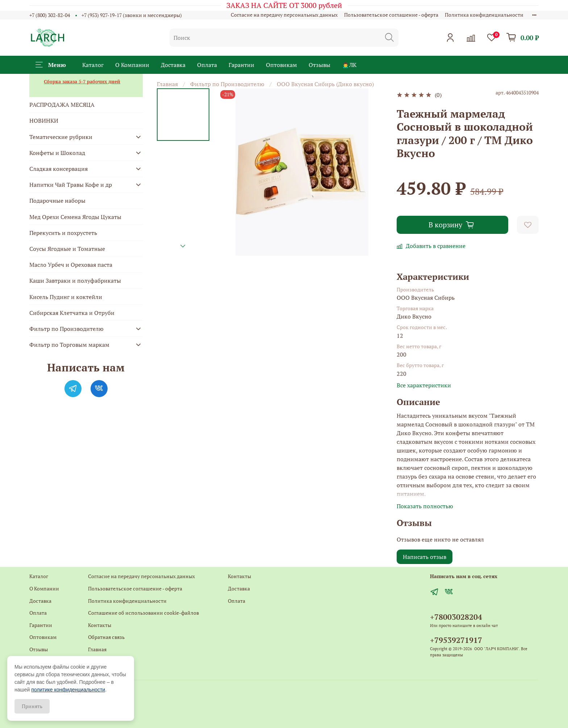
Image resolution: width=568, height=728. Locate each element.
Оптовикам (281, 65)
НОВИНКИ (44, 121)
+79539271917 (456, 640)
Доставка (173, 65)
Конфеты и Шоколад (57, 153)
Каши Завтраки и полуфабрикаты (75, 281)
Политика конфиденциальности (484, 15)
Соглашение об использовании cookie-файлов (143, 613)
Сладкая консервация (59, 169)
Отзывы (319, 65)
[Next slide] (183, 246)
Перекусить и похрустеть (63, 233)
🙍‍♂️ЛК (349, 65)
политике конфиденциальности (68, 690)
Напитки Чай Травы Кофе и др (71, 185)
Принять (32, 706)
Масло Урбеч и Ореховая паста (71, 265)
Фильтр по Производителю (227, 84)
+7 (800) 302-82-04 (50, 15)
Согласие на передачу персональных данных (284, 15)
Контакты (100, 625)
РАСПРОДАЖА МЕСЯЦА (62, 105)
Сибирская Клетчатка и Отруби (72, 313)
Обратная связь (106, 637)
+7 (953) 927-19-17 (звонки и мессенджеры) (132, 15)
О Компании (132, 65)
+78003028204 (456, 617)
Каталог (93, 65)
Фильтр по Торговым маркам (69, 345)
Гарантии (241, 65)
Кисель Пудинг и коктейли (66, 297)
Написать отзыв (425, 557)
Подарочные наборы (57, 201)
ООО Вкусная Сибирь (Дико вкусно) (325, 84)
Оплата (207, 65)
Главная (167, 84)
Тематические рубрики (61, 137)
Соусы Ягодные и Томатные (67, 249)
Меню (51, 65)
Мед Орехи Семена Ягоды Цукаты (75, 217)
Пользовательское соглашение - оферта (391, 15)
